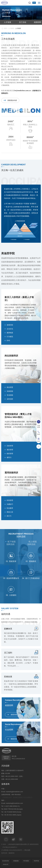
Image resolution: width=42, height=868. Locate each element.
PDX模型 (26, 861)
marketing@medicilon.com (14, 792)
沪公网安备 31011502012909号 (12, 850)
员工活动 (23, 22)
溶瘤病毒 (16, 861)
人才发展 (8, 22)
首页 (5, 28)
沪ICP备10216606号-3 (10, 847)
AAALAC (6, 864)
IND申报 (36, 861)
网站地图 (27, 850)
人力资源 (11, 28)
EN (34, 3)
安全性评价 (6, 861)
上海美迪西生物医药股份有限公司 (18, 844)
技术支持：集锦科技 (8, 853)
